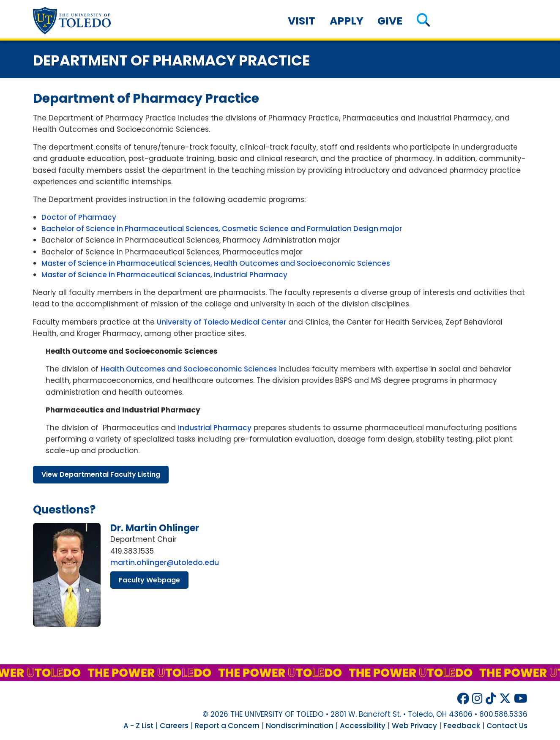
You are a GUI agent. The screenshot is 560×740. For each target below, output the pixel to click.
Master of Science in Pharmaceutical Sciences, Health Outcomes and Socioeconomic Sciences (216, 263)
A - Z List (138, 726)
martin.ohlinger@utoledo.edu (165, 563)
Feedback (462, 726)
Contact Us (507, 726)
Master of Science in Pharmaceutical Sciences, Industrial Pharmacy (164, 275)
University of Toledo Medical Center (221, 322)
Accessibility (363, 726)
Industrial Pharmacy (215, 428)
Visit (302, 21)
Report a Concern (227, 726)
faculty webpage (149, 580)
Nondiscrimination (300, 726)
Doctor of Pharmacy (79, 217)
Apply (347, 21)
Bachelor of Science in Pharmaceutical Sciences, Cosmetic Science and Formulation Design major (222, 229)
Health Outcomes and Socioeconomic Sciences (189, 369)
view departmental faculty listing (101, 474)
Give (390, 21)
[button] (423, 21)
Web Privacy (414, 726)
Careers (174, 726)
